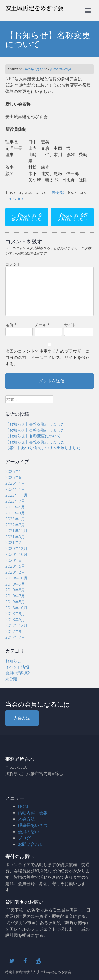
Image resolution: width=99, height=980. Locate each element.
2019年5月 (15, 602)
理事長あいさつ (33, 825)
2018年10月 (16, 608)
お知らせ (13, 661)
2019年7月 (15, 596)
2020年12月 (16, 548)
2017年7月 (15, 637)
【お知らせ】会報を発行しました (26, 217)
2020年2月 (15, 572)
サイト (70, 325)
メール (42, 325)
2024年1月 (15, 489)
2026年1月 (15, 471)
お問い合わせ (31, 844)
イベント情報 (17, 667)
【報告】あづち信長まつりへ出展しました (43, 448)
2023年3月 (15, 513)
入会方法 (22, 718)
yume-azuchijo (60, 69)
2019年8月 (15, 590)
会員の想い (29, 832)
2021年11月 (16, 531)
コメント (13, 264)
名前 (11, 325)
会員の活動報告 (19, 673)
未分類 (58, 192)
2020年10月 (16, 554)
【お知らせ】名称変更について (33, 436)
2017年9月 (15, 631)
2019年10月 (16, 578)
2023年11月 (16, 495)
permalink (14, 199)
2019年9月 (15, 584)
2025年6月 (15, 477)
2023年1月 (15, 519)
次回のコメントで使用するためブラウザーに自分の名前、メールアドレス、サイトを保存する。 (48, 357)
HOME (24, 806)
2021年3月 (15, 537)
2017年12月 (16, 625)
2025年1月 (15, 483)
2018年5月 (15, 619)
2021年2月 (15, 542)
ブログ (24, 838)
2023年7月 (15, 501)
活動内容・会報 (33, 813)
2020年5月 (15, 566)
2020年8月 (15, 560)
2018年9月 (15, 613)
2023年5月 (15, 507)
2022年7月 (15, 525)
